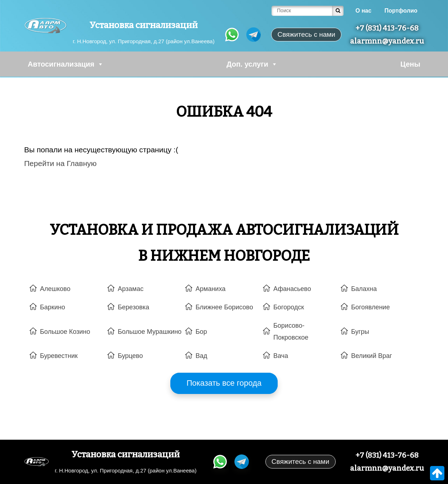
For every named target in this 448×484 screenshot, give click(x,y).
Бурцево (130, 356)
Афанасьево (292, 289)
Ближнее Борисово (224, 307)
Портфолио (401, 11)
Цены (410, 64)
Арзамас (131, 289)
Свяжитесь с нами (300, 461)
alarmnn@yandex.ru (387, 41)
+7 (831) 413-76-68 (387, 28)
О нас (363, 11)
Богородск (289, 307)
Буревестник (59, 356)
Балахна (364, 289)
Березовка (133, 307)
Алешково (55, 289)
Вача (281, 356)
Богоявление (370, 307)
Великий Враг (372, 356)
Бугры (360, 332)
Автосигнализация (66, 64)
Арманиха (210, 289)
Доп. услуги (252, 64)
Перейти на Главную (60, 163)
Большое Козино (65, 332)
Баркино (53, 307)
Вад (201, 356)
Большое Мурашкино (150, 332)
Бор (201, 332)
